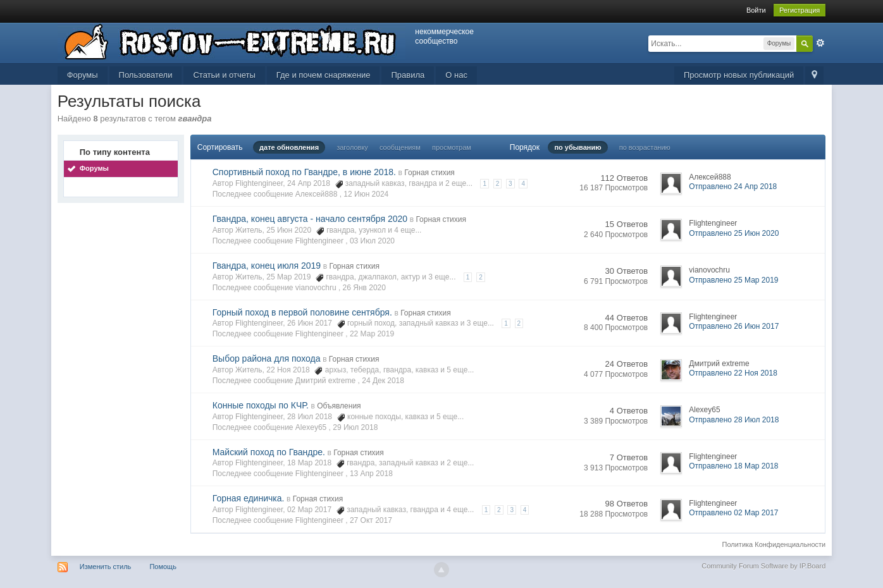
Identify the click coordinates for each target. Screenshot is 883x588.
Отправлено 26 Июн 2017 (734, 326)
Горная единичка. (249, 498)
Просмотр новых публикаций (739, 75)
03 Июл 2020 (372, 241)
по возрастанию (645, 147)
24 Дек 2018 (383, 381)
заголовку (352, 147)
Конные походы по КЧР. (261, 405)
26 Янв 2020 (364, 288)
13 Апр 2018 (371, 474)
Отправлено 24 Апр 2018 (733, 187)
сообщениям (400, 147)
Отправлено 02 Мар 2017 (733, 513)
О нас (456, 75)
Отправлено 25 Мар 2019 (733, 280)
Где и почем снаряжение (324, 75)
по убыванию (577, 147)
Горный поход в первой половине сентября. (302, 312)
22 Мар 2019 (372, 334)
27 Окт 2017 (371, 520)
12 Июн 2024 (366, 194)
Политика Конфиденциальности (774, 544)
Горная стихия (429, 173)
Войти (756, 10)
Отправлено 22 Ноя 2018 (733, 373)
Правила (408, 75)
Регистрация (800, 10)
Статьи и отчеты (224, 75)
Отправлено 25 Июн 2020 (734, 233)
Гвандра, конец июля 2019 (267, 266)
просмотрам (452, 147)
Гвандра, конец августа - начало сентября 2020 (310, 219)
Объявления (339, 406)
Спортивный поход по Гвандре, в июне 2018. (304, 172)
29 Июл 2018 (355, 427)
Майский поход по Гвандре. (269, 452)
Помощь (163, 567)
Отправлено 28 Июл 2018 (734, 420)
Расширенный (820, 43)
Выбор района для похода (267, 358)
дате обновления (289, 147)
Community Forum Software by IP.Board (763, 566)
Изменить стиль (106, 567)
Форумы (83, 75)
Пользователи (146, 75)
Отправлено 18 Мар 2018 (733, 466)
